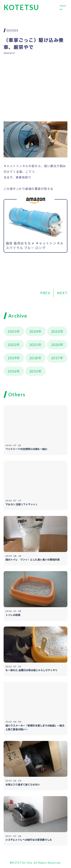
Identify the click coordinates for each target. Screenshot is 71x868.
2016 (12, 371)
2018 (34, 358)
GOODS (12, 30)
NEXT (62, 293)
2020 (55, 345)
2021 (34, 345)
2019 (12, 358)
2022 (12, 345)
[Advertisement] (36, 85)
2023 (55, 331)
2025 (12, 331)
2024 (34, 331)
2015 (34, 371)
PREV (45, 293)
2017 (55, 358)
